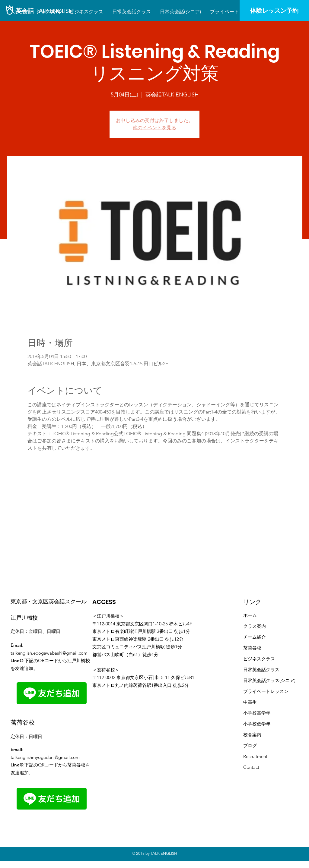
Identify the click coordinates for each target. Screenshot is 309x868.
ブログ (250, 745)
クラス (273, 670)
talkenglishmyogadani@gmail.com (45, 757)
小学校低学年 (257, 724)
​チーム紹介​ (255, 637)
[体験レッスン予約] (274, 11)
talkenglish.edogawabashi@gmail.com (49, 653)
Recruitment (255, 756)
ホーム (250, 615)
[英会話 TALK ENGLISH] (44, 11)
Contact (251, 767)
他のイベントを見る (154, 128)
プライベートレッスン (266, 691)
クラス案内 (255, 626)
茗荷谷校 (252, 648)
